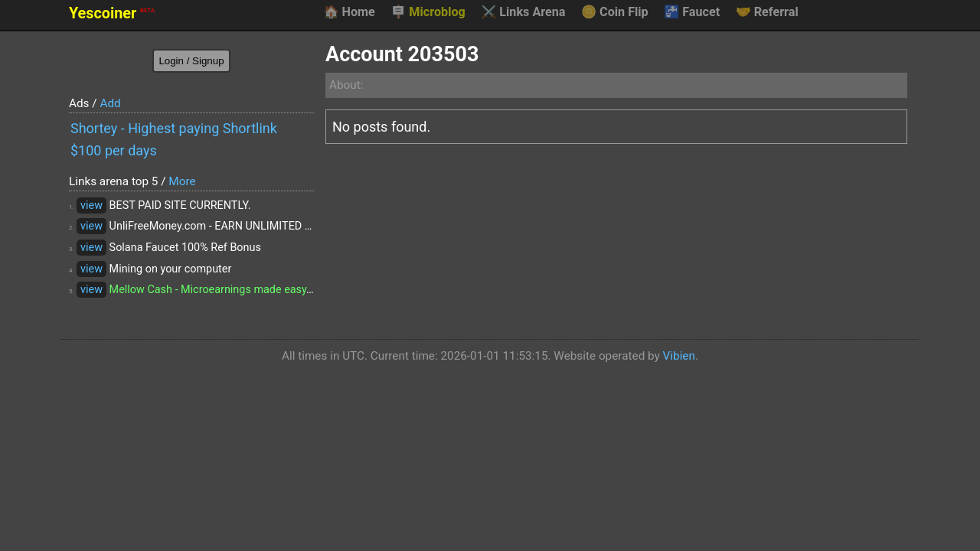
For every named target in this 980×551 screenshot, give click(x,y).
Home (349, 12)
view (91, 205)
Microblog (428, 12)
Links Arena (523, 12)
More (182, 181)
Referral (767, 12)
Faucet (692, 12)
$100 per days (114, 150)
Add (110, 103)
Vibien (679, 356)
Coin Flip (615, 12)
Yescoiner (112, 13)
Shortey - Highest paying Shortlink (174, 128)
